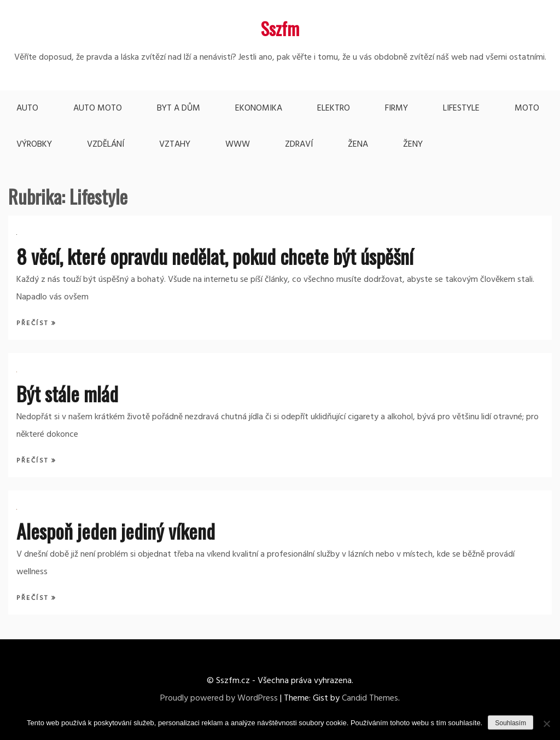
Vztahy (175, 144)
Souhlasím (511, 723)
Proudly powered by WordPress (219, 698)
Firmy (396, 108)
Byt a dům (179, 108)
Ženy (413, 144)
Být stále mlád (67, 393)
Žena (358, 144)
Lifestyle (461, 108)
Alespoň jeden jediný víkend (116, 531)
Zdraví (299, 144)
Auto (27, 108)
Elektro (334, 108)
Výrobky (34, 144)
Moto (527, 108)
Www (238, 144)
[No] (546, 724)
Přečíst (34, 323)
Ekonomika (259, 108)
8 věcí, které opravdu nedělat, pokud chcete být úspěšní (215, 256)
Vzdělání (106, 144)
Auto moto (98, 108)
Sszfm (280, 28)
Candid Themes (370, 698)
